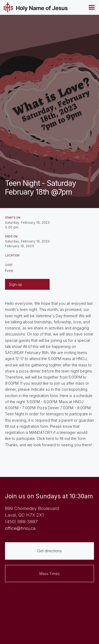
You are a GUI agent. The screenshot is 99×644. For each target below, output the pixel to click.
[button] (92, 7)
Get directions (49, 551)
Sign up (16, 284)
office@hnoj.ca (20, 528)
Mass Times (49, 574)
